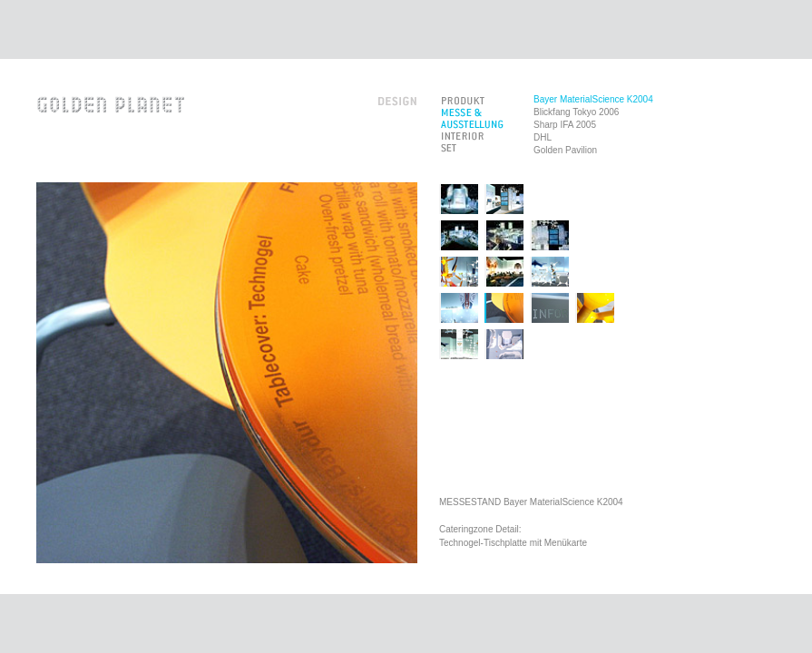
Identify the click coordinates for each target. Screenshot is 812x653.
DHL (543, 137)
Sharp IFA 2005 (565, 125)
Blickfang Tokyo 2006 (576, 112)
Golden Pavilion (565, 150)
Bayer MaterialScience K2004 (593, 99)
